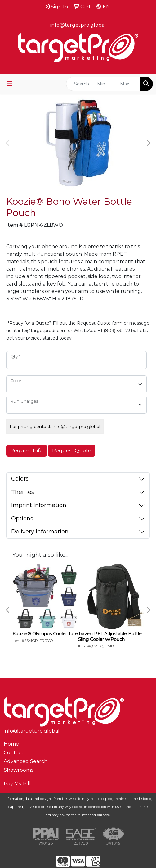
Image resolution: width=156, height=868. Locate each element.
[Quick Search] (80, 84)
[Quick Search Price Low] (105, 84)
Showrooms (18, 770)
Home (11, 744)
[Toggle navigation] (10, 84)
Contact (14, 753)
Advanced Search (26, 761)
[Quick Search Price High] (128, 84)
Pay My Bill (17, 784)
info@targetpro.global (78, 25)
